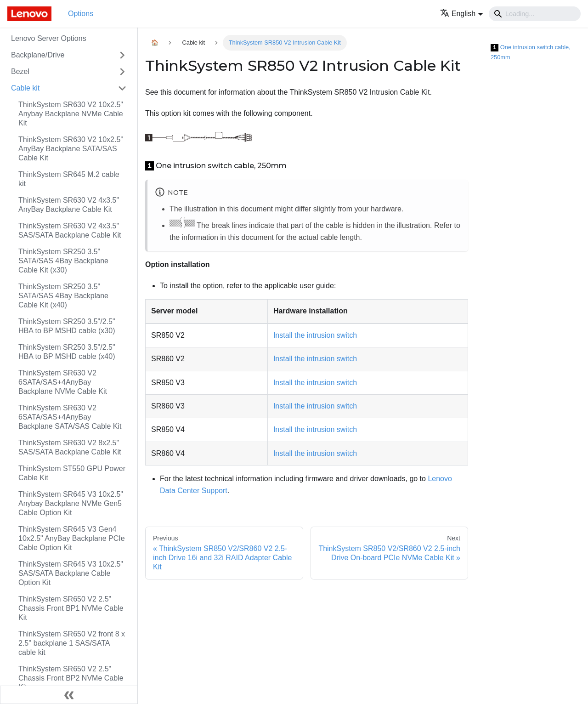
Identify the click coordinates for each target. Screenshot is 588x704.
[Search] (535, 14)
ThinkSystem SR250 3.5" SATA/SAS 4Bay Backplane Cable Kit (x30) (63, 261)
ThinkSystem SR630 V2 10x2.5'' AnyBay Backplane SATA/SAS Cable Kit (71, 149)
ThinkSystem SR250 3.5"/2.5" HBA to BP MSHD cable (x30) (67, 326)
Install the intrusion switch (315, 335)
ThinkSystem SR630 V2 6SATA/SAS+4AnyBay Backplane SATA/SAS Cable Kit (70, 417)
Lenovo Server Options (49, 38)
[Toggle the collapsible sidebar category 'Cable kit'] (122, 88)
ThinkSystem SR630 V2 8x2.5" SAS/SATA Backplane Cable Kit (70, 447)
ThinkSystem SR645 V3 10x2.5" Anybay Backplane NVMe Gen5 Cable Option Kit (71, 503)
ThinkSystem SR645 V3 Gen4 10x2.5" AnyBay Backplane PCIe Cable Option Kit (72, 538)
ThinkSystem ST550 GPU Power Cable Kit (72, 473)
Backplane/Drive (38, 55)
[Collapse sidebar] (69, 695)
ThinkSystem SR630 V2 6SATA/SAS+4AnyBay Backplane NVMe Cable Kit (63, 382)
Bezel (20, 71)
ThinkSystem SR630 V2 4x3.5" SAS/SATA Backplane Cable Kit (70, 230)
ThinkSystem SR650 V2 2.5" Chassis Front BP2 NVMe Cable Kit (71, 678)
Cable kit (25, 88)
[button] (462, 14)
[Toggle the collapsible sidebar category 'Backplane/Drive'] (122, 55)
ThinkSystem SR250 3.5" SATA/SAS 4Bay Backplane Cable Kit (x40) (63, 296)
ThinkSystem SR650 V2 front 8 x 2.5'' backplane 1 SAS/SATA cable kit (72, 643)
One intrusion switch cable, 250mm (531, 52)
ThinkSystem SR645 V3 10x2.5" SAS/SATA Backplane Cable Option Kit (71, 573)
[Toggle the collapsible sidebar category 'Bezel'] (122, 72)
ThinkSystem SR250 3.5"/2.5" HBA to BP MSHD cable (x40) (67, 352)
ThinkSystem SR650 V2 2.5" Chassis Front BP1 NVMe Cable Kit (71, 608)
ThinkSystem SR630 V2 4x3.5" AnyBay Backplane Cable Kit (69, 205)
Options (81, 14)
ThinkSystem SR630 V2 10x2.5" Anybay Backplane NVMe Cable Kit (71, 114)
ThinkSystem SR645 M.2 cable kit (69, 179)
